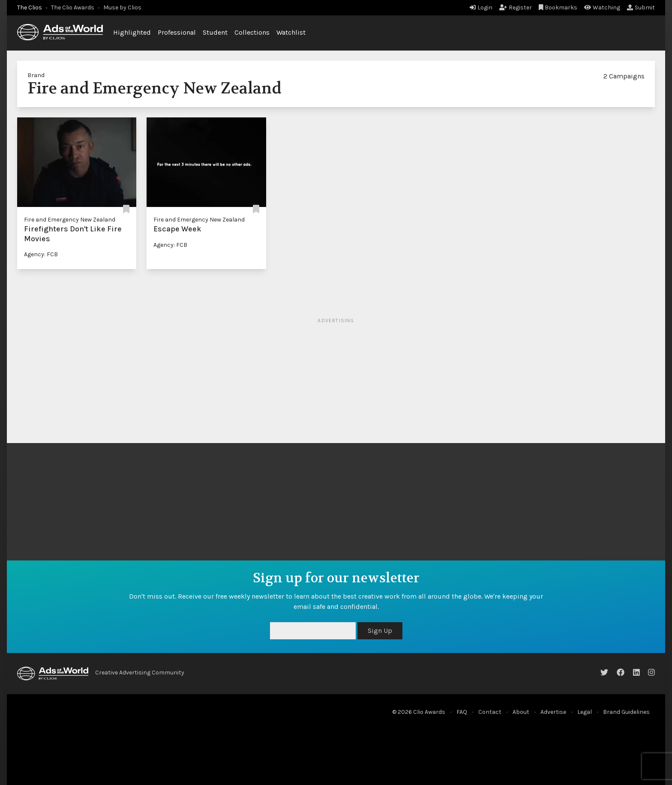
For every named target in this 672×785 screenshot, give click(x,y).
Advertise (553, 712)
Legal (585, 712)
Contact (490, 712)
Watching (602, 7)
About (521, 712)
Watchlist (291, 32)
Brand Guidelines (626, 712)
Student (215, 32)
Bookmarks (558, 7)
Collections (252, 32)
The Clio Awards (73, 7)
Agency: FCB (41, 254)
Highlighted (132, 32)
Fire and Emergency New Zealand (70, 220)
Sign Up (380, 631)
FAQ (462, 712)
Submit (641, 7)
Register (516, 7)
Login (481, 7)
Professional (177, 32)
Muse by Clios (122, 7)
